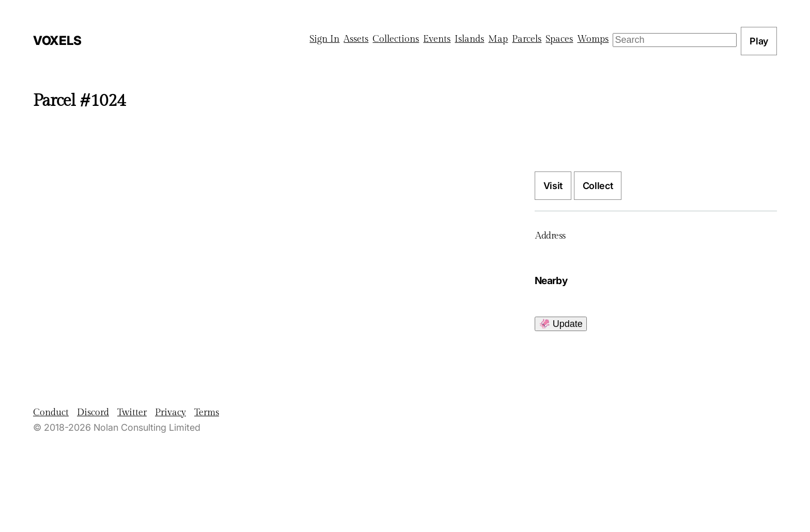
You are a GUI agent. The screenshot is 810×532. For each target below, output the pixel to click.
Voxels (57, 41)
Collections (396, 39)
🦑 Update (561, 324)
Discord (93, 412)
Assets (356, 39)
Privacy (170, 412)
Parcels (527, 39)
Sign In (324, 39)
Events (437, 39)
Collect (598, 186)
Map (498, 39)
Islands (469, 39)
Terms (207, 412)
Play (759, 41)
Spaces (559, 39)
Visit (553, 186)
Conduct (51, 412)
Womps (593, 39)
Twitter (132, 412)
